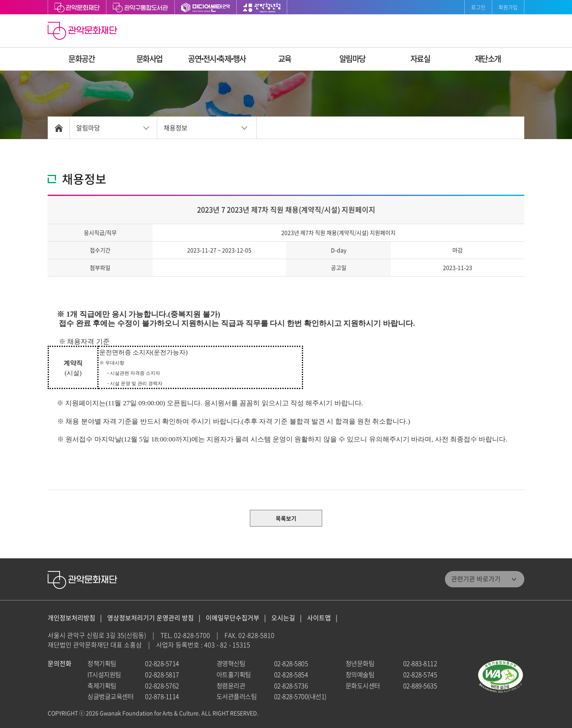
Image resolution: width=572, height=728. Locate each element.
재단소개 (488, 59)
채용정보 (176, 128)
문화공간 (81, 59)
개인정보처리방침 (71, 618)
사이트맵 (319, 618)
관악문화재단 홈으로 (83, 32)
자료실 (420, 59)
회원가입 (508, 7)
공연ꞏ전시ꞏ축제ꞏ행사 (217, 59)
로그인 (478, 7)
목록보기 (286, 518)
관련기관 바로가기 (476, 579)
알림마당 (352, 59)
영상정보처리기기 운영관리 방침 (151, 618)
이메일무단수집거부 (233, 618)
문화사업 (149, 59)
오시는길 (283, 618)
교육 (285, 59)
